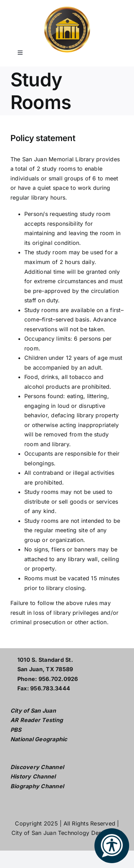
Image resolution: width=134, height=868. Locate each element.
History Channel (33, 776)
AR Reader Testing (37, 720)
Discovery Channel (37, 767)
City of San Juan (33, 711)
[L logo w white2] (67, 6)
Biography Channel (37, 786)
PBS (16, 730)
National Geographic (39, 739)
